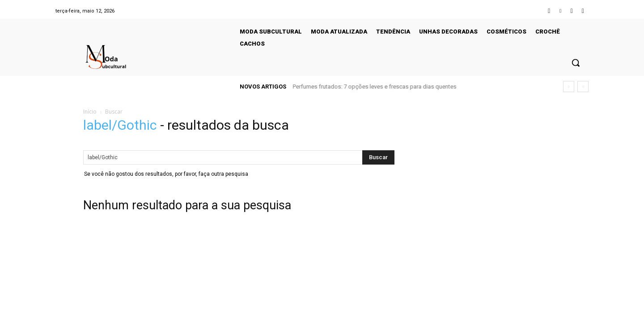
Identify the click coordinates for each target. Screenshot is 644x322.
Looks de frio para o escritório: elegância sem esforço (364, 87)
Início (90, 112)
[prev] (569, 87)
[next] (583, 87)
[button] (576, 63)
